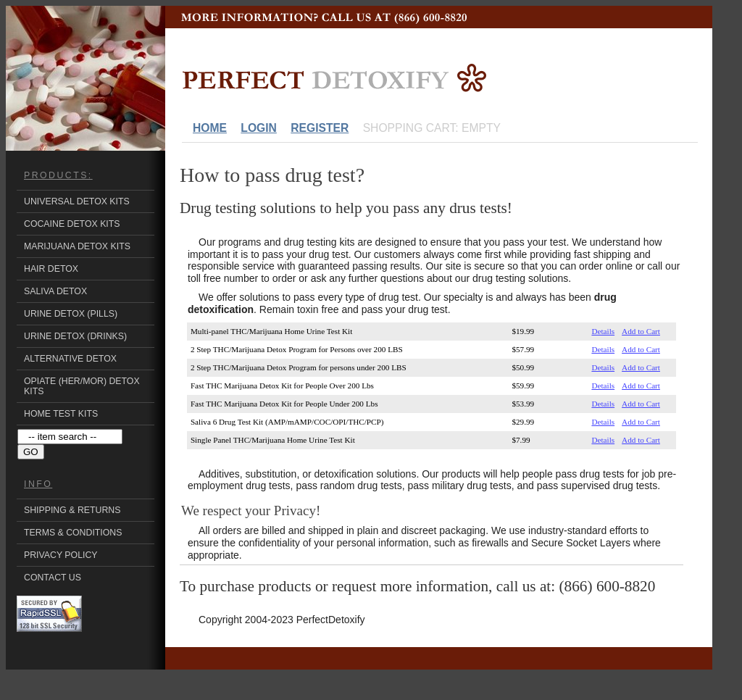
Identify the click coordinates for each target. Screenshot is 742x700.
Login (259, 128)
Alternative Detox (70, 359)
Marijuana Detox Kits (77, 246)
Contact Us (53, 578)
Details (603, 331)
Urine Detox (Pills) (71, 314)
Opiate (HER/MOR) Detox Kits (82, 386)
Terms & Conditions (73, 533)
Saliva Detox (55, 291)
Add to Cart (641, 331)
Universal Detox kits (77, 201)
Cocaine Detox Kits (72, 224)
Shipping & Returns (72, 510)
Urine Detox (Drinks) (75, 336)
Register (320, 128)
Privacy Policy (61, 555)
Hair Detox (51, 269)
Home (210, 128)
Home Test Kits (61, 414)
